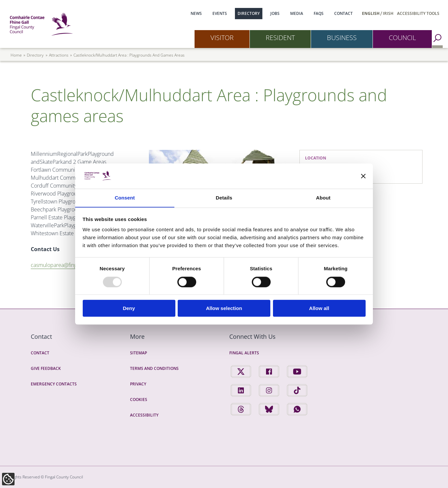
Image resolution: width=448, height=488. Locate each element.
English (371, 13)
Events (220, 13)
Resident (280, 38)
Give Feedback (46, 368)
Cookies (139, 399)
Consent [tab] (125, 198)
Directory (249, 13)
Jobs (275, 13)
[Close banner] (363, 176)
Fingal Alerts (244, 353)
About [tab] (323, 198)
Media (297, 13)
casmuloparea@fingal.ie (61, 265)
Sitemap (138, 353)
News (196, 13)
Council (402, 38)
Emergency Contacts (54, 384)
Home (16, 55)
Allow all (319, 309)
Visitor (222, 38)
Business (342, 38)
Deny (129, 309)
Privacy (138, 384)
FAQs (319, 13)
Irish (388, 13)
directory (35, 55)
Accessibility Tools (418, 13)
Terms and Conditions (154, 368)
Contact (343, 13)
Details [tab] (224, 198)
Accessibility (144, 415)
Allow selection (224, 309)
